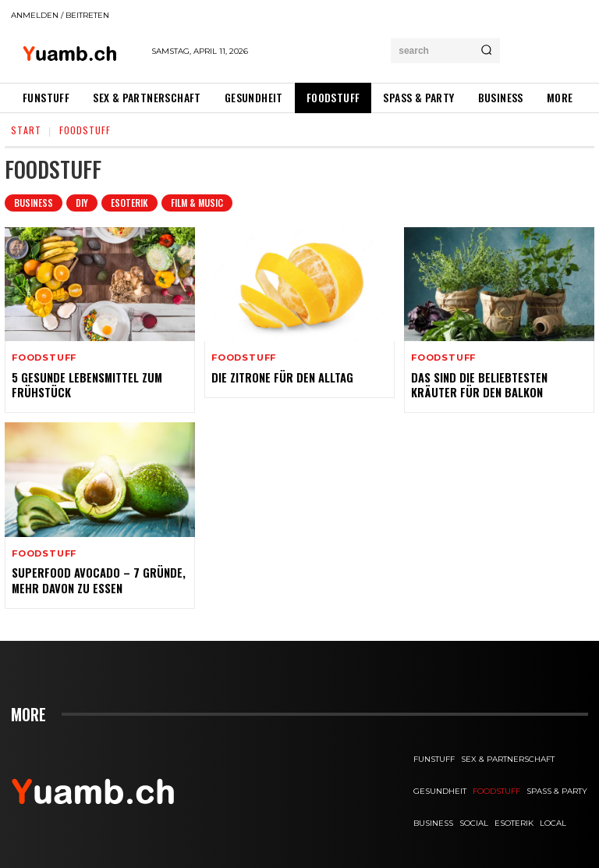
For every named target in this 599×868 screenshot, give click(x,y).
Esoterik (129, 203)
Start (26, 130)
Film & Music (197, 203)
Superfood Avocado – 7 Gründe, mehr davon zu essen (95, 578)
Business (34, 203)
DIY (82, 203)
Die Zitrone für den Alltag (281, 377)
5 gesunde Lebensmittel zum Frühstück (85, 384)
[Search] (486, 51)
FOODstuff (44, 358)
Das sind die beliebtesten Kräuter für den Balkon (477, 384)
